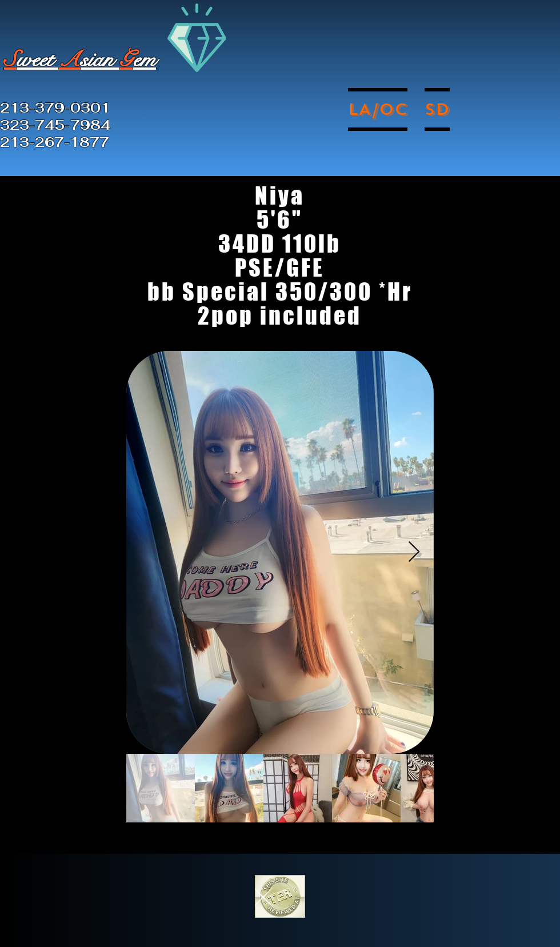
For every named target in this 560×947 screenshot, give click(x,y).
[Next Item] (414, 552)
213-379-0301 (55, 108)
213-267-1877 (55, 142)
